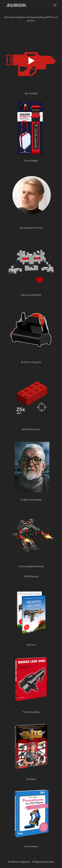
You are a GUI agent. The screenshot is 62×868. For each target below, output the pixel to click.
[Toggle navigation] (55, 5)
